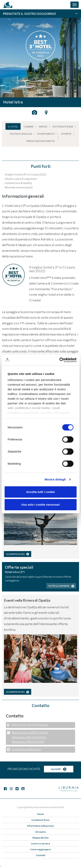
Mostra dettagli (55, 479)
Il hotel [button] (13, 126)
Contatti (41, 855)
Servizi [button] (43, 126)
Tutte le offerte (61, 586)
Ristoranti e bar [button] (63, 126)
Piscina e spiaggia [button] (21, 134)
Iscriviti (59, 769)
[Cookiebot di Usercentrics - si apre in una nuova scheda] (59, 360)
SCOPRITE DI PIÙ (18, 554)
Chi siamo (40, 832)
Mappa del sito (40, 838)
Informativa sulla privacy (40, 826)
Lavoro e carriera (40, 843)
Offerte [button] (66, 134)
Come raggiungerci (40, 849)
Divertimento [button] (46, 134)
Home (40, 814)
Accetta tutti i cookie (40, 492)
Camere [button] (28, 126)
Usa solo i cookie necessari (41, 505)
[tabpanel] (40, 54)
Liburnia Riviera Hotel (46, 807)
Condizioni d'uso (40, 820)
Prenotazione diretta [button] (41, 141)
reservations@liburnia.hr (27, 749)
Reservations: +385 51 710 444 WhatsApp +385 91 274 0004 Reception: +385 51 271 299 (30, 737)
